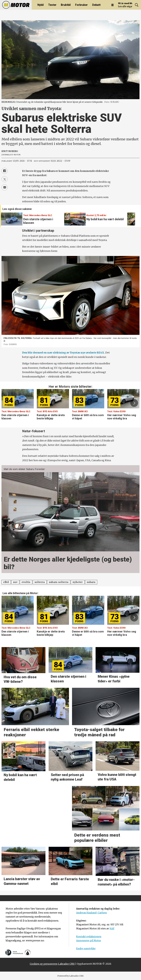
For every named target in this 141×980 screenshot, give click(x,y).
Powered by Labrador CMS (70, 976)
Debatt (96, 5)
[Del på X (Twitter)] (5, 179)
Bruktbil (66, 5)
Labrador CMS (66, 964)
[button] (131, 217)
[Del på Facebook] (5, 171)
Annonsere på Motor (89, 941)
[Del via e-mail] (5, 187)
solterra (40, 582)
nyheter (78, 582)
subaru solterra (59, 582)
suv (15, 582)
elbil (6, 582)
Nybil (41, 5)
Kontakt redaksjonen (89, 937)
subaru (91, 582)
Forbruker (81, 5)
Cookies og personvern (44, 964)
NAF (112, 929)
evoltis (26, 582)
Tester (52, 5)
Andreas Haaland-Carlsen (91, 913)
